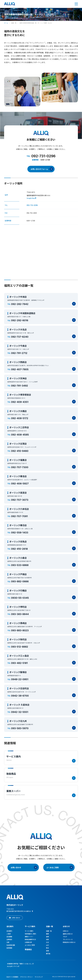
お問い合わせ (24, 867)
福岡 (47, 934)
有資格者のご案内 (30, 934)
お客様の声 (28, 942)
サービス (30, 926)
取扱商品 (28, 949)
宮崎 (47, 951)
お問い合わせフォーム (42, 169)
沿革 (8, 942)
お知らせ (66, 926)
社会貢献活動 (11, 945)
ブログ (65, 937)
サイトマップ (39, 977)
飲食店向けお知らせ (69, 942)
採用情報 (9, 948)
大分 (47, 942)
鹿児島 (48, 954)
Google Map (31, 198)
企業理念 (9, 939)
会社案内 (10, 926)
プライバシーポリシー (27, 977)
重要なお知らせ (68, 934)
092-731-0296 (32, 205)
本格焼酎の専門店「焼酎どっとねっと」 (20, 964)
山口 (47, 945)
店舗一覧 (14, 23)
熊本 (47, 948)
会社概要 (9, 937)
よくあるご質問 (60, 867)
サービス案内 (29, 931)
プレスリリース (68, 939)
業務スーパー (29, 937)
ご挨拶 (9, 934)
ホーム (6, 23)
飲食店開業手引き (30, 939)
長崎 (47, 937)
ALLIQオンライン (13, 966)
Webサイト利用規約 (12, 977)
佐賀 (47, 939)
